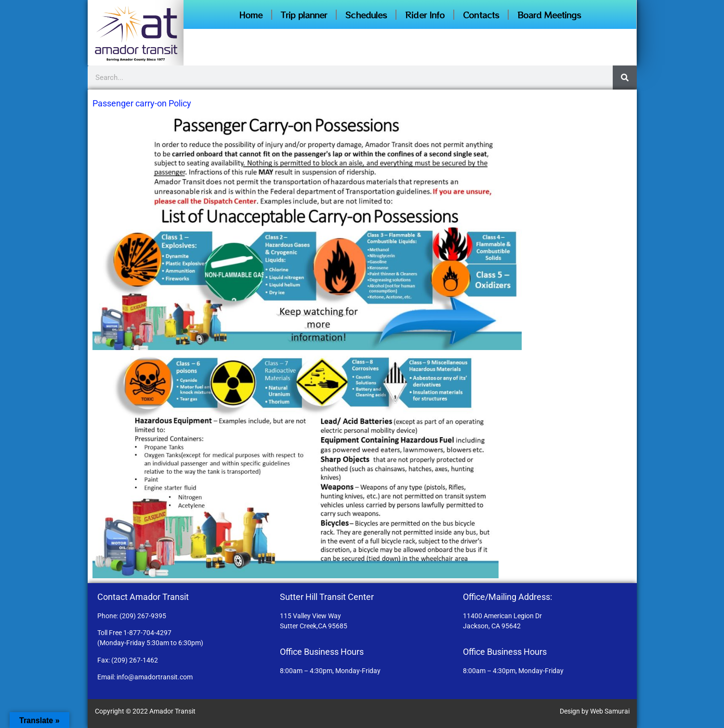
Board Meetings (549, 14)
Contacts (481, 14)
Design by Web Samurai (595, 711)
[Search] (625, 78)
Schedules (366, 14)
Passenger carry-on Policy (142, 103)
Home (251, 14)
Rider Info (425, 14)
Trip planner (304, 14)
